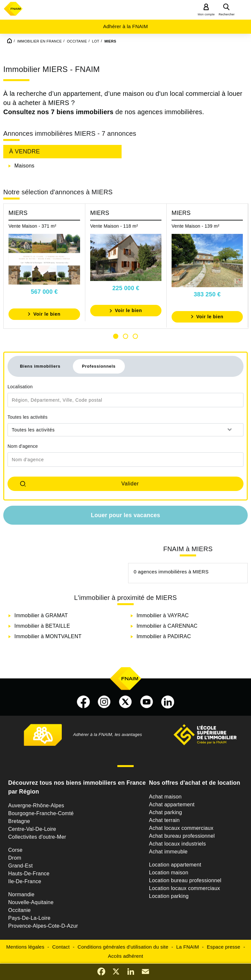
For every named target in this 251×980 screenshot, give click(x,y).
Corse (15, 850)
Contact (61, 947)
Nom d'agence (23, 446)
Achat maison (165, 797)
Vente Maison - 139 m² (195, 226)
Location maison (169, 873)
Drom (15, 858)
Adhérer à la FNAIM (125, 26)
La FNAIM (188, 947)
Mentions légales (25, 947)
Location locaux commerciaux (185, 888)
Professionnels (99, 366)
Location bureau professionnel (185, 880)
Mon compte (206, 14)
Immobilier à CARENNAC (167, 626)
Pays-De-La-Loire (29, 918)
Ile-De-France (25, 881)
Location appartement (175, 865)
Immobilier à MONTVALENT (48, 636)
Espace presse (224, 947)
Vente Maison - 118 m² (114, 226)
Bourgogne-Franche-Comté (41, 813)
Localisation (20, 387)
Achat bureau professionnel (182, 836)
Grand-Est (20, 866)
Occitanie (19, 910)
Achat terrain (164, 820)
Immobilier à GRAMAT (41, 615)
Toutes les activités (28, 417)
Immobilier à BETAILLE (42, 626)
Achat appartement (172, 805)
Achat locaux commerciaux (181, 828)
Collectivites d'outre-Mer (37, 837)
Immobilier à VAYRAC (163, 615)
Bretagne (19, 821)
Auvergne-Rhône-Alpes (36, 805)
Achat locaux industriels (177, 844)
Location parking (169, 896)
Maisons (24, 166)
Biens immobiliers (40, 366)
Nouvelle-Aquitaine (31, 902)
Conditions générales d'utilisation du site (123, 947)
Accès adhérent (125, 956)
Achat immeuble (168, 852)
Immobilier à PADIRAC (164, 636)
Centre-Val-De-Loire (32, 829)
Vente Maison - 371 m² (32, 226)
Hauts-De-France (29, 874)
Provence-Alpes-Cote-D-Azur (43, 926)
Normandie (21, 894)
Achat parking (166, 812)
